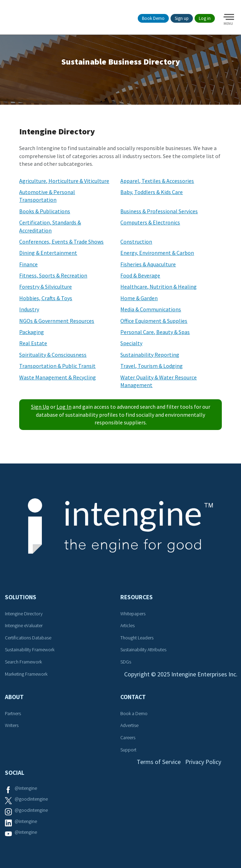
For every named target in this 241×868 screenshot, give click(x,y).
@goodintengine (31, 799)
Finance (28, 264)
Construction (136, 242)
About (14, 697)
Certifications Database (28, 638)
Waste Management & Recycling (58, 377)
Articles (127, 625)
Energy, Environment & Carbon (157, 253)
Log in (205, 18)
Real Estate (33, 343)
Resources (137, 597)
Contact (133, 697)
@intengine (26, 788)
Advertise (129, 725)
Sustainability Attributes (143, 650)
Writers (12, 725)
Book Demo (153, 18)
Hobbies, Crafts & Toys (46, 298)
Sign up (182, 18)
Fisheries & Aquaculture (148, 264)
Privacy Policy (203, 762)
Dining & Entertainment (48, 253)
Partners (13, 713)
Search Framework (23, 662)
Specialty (131, 343)
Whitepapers (133, 614)
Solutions (21, 597)
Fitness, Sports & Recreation (53, 275)
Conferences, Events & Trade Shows (61, 242)
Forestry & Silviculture (46, 287)
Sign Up (40, 407)
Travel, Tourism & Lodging (152, 366)
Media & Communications (151, 309)
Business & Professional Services (159, 211)
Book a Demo (134, 713)
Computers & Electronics (150, 222)
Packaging (32, 332)
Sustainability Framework (30, 650)
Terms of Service (159, 762)
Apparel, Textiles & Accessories (157, 181)
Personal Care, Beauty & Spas (155, 332)
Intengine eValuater (24, 625)
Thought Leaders (137, 638)
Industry (29, 309)
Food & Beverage (140, 275)
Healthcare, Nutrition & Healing (159, 287)
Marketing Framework (26, 674)
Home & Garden (139, 298)
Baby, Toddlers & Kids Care (152, 192)
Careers (128, 737)
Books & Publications (45, 211)
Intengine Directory (24, 614)
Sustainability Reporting (150, 355)
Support (128, 750)
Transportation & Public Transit (57, 366)
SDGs (126, 662)
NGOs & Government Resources (57, 321)
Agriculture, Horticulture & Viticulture (64, 181)
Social (15, 773)
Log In (64, 407)
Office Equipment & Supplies (154, 321)
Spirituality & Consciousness (53, 355)
